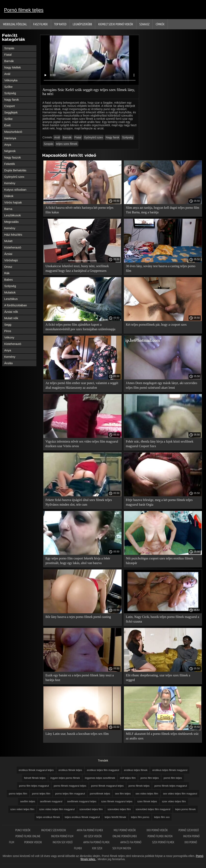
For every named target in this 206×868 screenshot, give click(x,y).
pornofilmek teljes (100, 794)
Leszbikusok (13, 215)
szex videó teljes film (22, 809)
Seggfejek (11, 112)
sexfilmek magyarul (51, 801)
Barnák (9, 61)
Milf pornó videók (125, 830)
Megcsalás (11, 222)
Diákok (9, 196)
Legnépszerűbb (82, 24)
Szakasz (144, 24)
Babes (9, 280)
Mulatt (8, 241)
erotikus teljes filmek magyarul (170, 770)
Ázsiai (8, 254)
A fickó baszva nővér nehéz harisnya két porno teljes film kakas (79, 210)
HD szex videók (93, 836)
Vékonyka (11, 80)
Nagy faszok (13, 157)
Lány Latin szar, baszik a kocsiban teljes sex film (77, 734)
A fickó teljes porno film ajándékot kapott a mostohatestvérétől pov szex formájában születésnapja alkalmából (80, 328)
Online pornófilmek (125, 836)
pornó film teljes (173, 778)
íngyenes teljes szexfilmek (100, 778)
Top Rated (60, 24)
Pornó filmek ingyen (160, 836)
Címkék (160, 24)
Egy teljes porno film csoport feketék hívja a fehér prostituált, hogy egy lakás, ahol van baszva (78, 561)
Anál (7, 74)
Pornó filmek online (28, 836)
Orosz (8, 267)
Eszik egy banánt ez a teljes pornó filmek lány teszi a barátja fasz (80, 678)
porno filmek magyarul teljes (70, 786)
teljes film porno (140, 817)
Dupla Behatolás (15, 170)
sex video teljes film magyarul (180, 794)
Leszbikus (11, 299)
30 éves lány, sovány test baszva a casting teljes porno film (161, 268)
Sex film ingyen (122, 848)
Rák (7, 273)
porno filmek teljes (139, 786)
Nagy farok (12, 100)
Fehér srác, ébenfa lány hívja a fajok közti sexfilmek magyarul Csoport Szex (160, 444)
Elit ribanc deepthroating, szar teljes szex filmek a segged (158, 678)
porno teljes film (18, 794)
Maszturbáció (13, 132)
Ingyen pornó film (63, 836)
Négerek (10, 151)
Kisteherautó (13, 247)
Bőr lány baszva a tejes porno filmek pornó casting (78, 617)
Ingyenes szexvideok (54, 830)
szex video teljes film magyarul (57, 809)
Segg (8, 325)
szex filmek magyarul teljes (117, 801)
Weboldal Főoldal (15, 24)
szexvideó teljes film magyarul (153, 809)
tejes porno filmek (185, 809)
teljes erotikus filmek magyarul (82, 817)
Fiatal (8, 55)
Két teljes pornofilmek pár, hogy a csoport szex (156, 325)
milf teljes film (128, 778)
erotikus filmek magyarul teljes (36, 770)
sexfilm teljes (28, 801)
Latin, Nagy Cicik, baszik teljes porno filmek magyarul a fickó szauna (163, 619)
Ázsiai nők (11, 312)
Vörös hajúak (13, 202)
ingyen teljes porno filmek (65, 778)
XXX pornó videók (157, 830)
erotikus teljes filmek (136, 770)
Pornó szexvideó (189, 830)
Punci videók (23, 830)
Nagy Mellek (13, 67)
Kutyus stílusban (15, 190)
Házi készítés (13, 235)
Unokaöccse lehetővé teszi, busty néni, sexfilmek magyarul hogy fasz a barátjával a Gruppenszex (77, 268)
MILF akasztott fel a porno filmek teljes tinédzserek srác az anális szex (162, 736)
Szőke (8, 87)
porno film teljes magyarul (34, 786)
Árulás (9, 363)
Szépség (10, 93)
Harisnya (10, 138)
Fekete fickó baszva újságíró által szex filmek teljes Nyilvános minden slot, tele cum (79, 502)
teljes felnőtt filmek (115, 817)
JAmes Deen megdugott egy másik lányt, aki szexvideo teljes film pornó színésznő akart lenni (162, 385)
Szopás (9, 48)
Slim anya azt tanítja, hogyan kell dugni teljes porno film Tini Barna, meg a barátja (163, 210)
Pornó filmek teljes (24, 10)
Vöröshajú (11, 260)
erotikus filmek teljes (70, 770)
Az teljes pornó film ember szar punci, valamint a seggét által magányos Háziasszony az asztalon (82, 385)
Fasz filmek (41, 24)
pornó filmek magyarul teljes (107, 786)
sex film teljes (123, 794)
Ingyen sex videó (63, 842)
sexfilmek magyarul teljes (82, 801)
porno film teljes (150, 778)
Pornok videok (33, 842)
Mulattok (10, 292)
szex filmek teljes (147, 801)
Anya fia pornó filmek (90, 830)
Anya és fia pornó (131, 842)
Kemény (10, 183)
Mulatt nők (11, 318)
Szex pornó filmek (163, 842)
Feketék (10, 164)
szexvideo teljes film (119, 809)
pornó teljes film (41, 794)
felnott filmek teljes (35, 778)
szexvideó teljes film (91, 809)
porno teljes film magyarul (70, 794)
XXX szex (97, 848)
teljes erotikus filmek (48, 817)
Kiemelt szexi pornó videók (116, 24)
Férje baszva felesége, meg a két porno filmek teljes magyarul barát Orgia (159, 502)
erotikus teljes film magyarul (103, 770)
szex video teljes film (174, 801)
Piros (8, 331)
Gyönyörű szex (14, 177)
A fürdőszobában (16, 305)
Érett (7, 125)
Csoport (10, 106)
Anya (8, 145)
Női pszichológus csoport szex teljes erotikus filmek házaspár (160, 561)
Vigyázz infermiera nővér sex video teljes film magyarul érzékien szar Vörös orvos (82, 444)
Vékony (9, 337)
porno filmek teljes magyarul (171, 786)
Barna (8, 209)
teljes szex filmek (67, 144)
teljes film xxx (162, 817)
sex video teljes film (147, 794)
